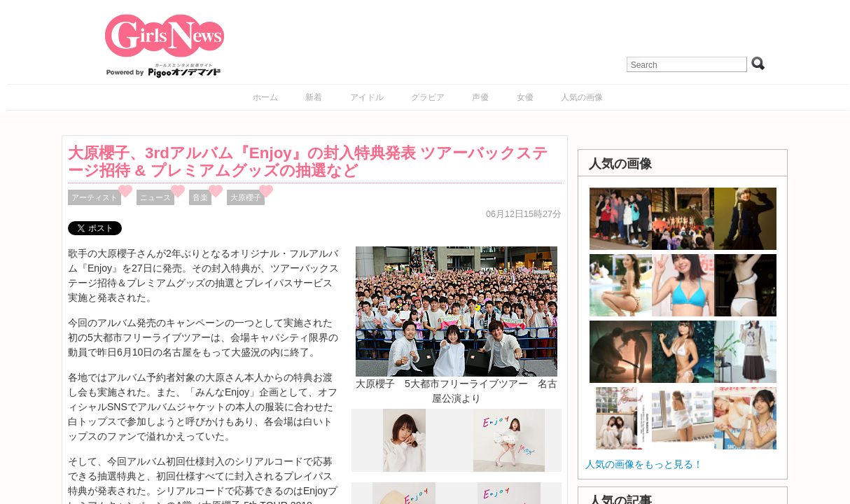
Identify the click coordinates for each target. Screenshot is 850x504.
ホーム (265, 97)
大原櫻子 (246, 197)
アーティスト (95, 197)
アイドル (367, 97)
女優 (525, 97)
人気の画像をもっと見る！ (644, 464)
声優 (480, 97)
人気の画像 (582, 97)
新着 (314, 97)
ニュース (155, 197)
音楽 (200, 197)
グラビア (428, 97)
